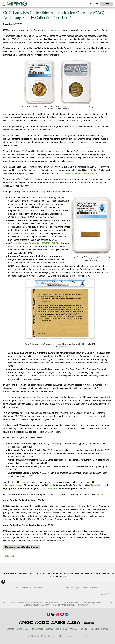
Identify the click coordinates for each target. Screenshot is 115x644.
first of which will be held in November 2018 (79, 173)
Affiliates (74, 629)
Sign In (94, 4)
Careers (10, 629)
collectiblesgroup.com (13, 485)
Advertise (84, 629)
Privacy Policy (37, 629)
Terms (64, 629)
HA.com (100, 494)
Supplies (95, 629)
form (65, 577)
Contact (105, 629)
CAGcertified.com (97, 485)
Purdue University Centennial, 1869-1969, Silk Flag (35, 243)
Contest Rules (53, 629)
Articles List (8, 556)
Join (106, 4)
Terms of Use (22, 629)
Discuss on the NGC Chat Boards (22, 547)
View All (106, 594)
